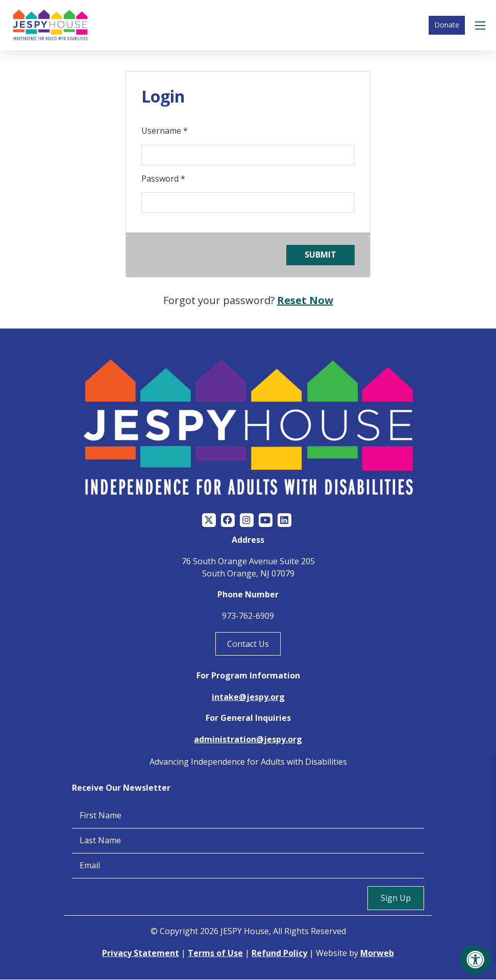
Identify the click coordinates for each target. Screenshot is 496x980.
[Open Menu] (482, 26)
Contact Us (248, 644)
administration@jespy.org (248, 740)
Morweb (377, 953)
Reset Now (305, 301)
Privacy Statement (141, 953)
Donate (447, 25)
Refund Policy (279, 953)
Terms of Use (215, 953)
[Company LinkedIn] (284, 521)
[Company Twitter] (209, 521)
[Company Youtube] (266, 521)
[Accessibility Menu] (476, 960)
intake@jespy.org (248, 698)
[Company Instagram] (247, 521)
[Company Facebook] (228, 521)
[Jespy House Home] (51, 26)
